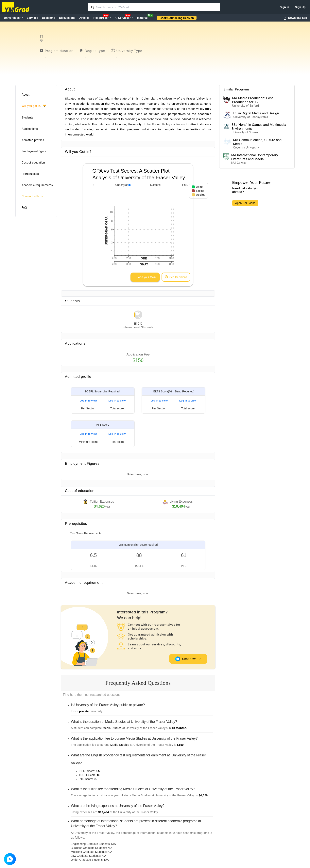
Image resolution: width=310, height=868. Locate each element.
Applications (30, 129)
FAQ (24, 207)
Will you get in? (34, 106)
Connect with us (32, 196)
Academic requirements (37, 185)
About (25, 95)
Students (27, 117)
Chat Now (188, 659)
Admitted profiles (33, 140)
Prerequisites (30, 174)
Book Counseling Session (177, 18)
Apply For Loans (245, 203)
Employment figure (34, 151)
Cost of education (33, 162)
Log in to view (88, 401)
